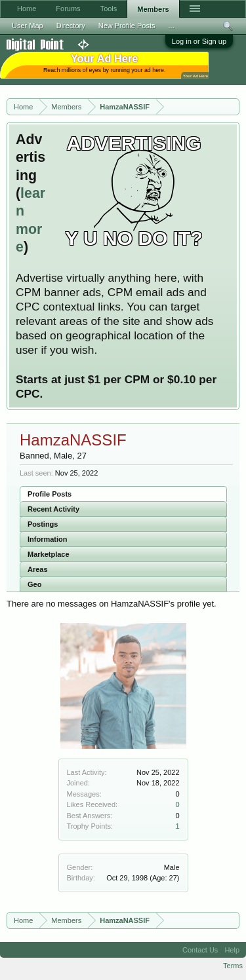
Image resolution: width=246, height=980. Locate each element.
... (172, 26)
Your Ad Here (195, 76)
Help (232, 950)
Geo (34, 584)
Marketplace (49, 554)
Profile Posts (50, 494)
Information (48, 539)
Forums (68, 9)
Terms (233, 966)
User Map (28, 26)
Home (27, 9)
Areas (38, 569)
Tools (109, 9)
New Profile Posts (127, 26)
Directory (71, 26)
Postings (43, 524)
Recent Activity (53, 509)
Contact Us (200, 950)
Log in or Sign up (199, 41)
